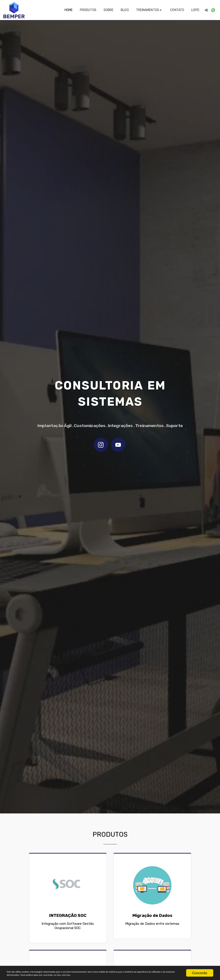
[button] (150, 10)
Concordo (200, 964)
